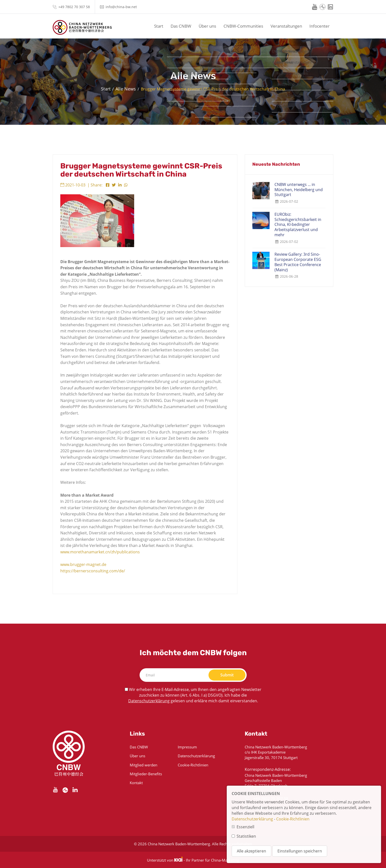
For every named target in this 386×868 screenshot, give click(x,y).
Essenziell (245, 827)
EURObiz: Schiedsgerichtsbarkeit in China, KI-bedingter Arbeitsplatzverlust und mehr (298, 225)
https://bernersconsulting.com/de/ (93, 571)
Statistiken (246, 836)
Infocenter (320, 26)
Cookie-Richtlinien (193, 765)
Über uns (207, 26)
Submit (227, 675)
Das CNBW (181, 26)
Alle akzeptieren (251, 851)
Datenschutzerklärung (149, 701)
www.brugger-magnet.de (83, 564)
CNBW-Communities (243, 26)
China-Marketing (225, 860)
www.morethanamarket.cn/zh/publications (100, 552)
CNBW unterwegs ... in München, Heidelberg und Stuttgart (299, 190)
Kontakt (136, 783)
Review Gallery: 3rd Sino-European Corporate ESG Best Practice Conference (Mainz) (298, 262)
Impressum (187, 747)
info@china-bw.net (121, 7)
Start (159, 26)
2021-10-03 (73, 185)
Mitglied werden (144, 765)
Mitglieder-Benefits (146, 774)
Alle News (126, 89)
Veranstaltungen (286, 26)
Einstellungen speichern (300, 851)
